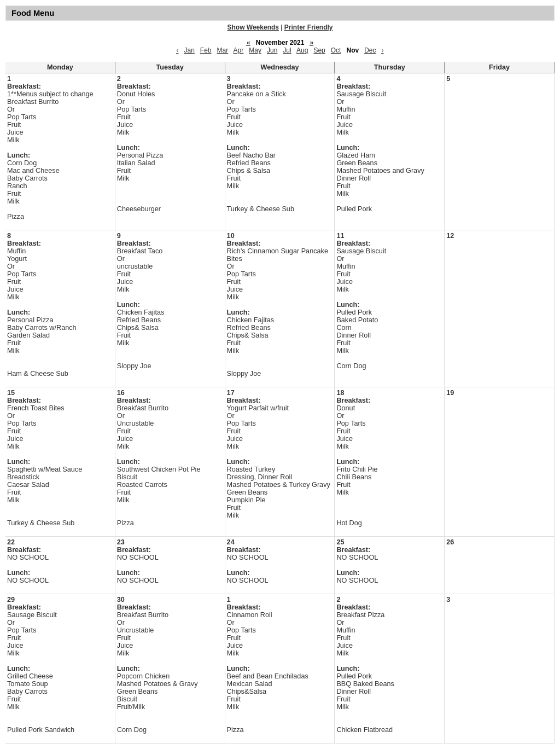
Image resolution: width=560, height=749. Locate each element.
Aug (302, 50)
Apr (239, 50)
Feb (206, 50)
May (255, 50)
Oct (336, 50)
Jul (287, 50)
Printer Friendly (309, 27)
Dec (370, 50)
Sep (319, 50)
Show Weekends (253, 27)
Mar (223, 50)
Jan (189, 50)
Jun (272, 50)
